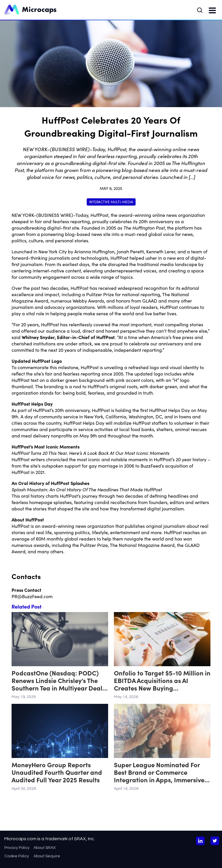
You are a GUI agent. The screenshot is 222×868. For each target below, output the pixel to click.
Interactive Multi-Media (111, 202)
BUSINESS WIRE (55, 215)
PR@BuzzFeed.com (32, 596)
